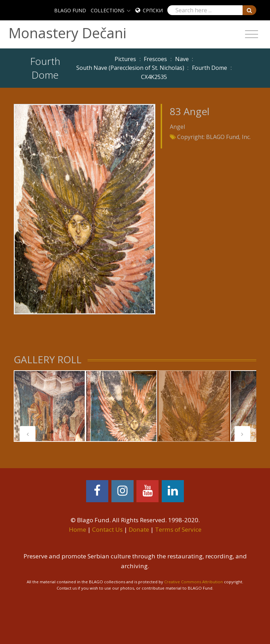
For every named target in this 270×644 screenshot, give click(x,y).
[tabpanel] (50, 406)
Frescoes (155, 59)
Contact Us (107, 529)
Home (78, 529)
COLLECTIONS (108, 10)
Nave (182, 59)
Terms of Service (178, 529)
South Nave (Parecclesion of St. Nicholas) (130, 68)
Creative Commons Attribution (194, 582)
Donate (139, 529)
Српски (153, 10)
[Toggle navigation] (252, 34)
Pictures (125, 59)
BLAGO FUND (70, 10)
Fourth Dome (210, 68)
